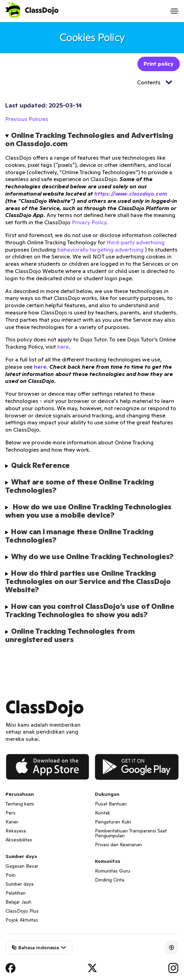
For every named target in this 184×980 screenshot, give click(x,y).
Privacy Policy (89, 222)
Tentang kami (20, 804)
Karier (12, 822)
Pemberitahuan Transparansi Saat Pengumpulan (131, 833)
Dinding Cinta (110, 880)
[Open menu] (174, 11)
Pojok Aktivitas (22, 920)
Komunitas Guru (113, 871)
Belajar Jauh (18, 902)
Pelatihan (16, 893)
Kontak (103, 813)
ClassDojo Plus (22, 911)
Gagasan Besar (22, 866)
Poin (11, 875)
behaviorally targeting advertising (100, 249)
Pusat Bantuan (111, 804)
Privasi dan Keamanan (118, 845)
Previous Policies (27, 119)
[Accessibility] (172, 948)
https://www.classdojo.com (131, 194)
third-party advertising (136, 242)
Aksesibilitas (19, 840)
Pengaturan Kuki (113, 822)
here (63, 347)
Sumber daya (20, 884)
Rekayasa (16, 831)
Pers (11, 813)
